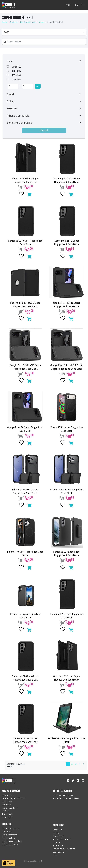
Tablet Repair (7, 814)
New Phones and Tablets (12, 841)
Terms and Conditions (62, 839)
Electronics (6, 832)
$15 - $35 (16, 71)
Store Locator (59, 852)
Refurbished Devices (10, 844)
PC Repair (6, 811)
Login (77, 5)
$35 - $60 (16, 75)
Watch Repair (7, 817)
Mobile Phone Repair (10, 808)
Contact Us (58, 830)
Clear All (44, 130)
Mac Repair (6, 805)
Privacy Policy (58, 836)
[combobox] (44, 32)
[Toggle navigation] (83, 5)
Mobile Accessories (28, 22)
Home (4, 22)
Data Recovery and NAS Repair (14, 798)
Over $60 (16, 79)
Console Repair (8, 795)
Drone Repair (7, 802)
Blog (55, 855)
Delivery (56, 833)
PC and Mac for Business (63, 795)
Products (14, 22)
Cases (42, 22)
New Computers (8, 838)
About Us (57, 842)
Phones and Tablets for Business (66, 798)
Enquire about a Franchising (64, 849)
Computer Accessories (11, 828)
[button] (44, 61)
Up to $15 (16, 67)
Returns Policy (59, 846)
